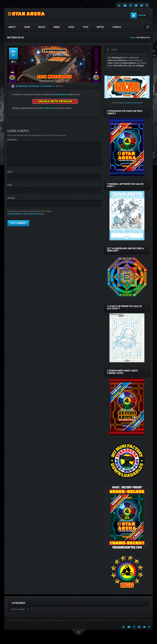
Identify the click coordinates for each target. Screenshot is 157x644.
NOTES (100, 27)
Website (11, 198)
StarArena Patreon (60, 95)
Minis (57, 27)
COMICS (117, 27)
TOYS (85, 27)
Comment (12, 140)
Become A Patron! (135, 103)
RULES (42, 27)
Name (10, 172)
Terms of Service (32, 214)
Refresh (48, 108)
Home (133, 38)
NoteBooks (34, 86)
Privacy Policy (13, 214)
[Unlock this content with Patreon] (55, 101)
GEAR (27, 27)
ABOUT (12, 27)
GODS (71, 27)
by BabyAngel (19, 86)
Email (10, 185)
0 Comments (46, 86)
